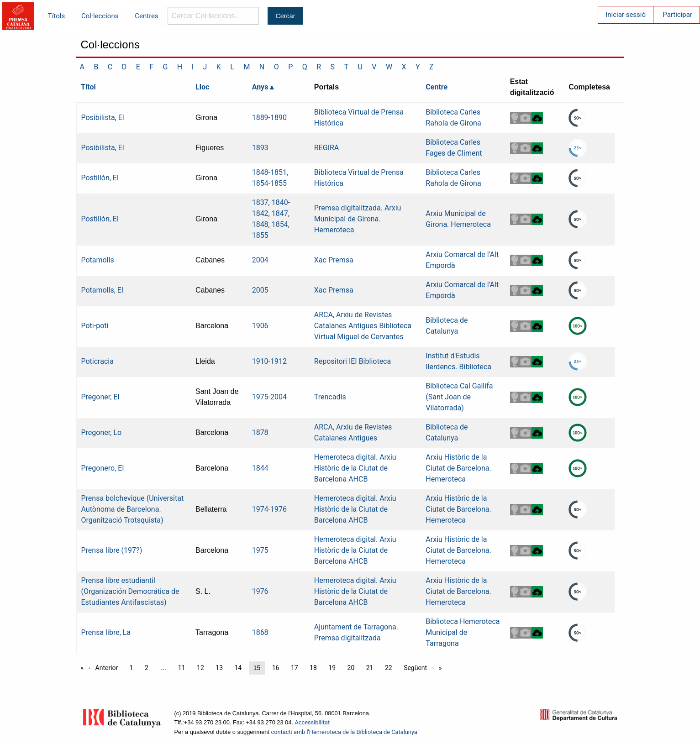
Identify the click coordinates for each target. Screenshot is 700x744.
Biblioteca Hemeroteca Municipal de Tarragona (463, 632)
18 (313, 668)
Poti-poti (95, 326)
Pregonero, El (103, 468)
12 (200, 668)
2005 (260, 290)
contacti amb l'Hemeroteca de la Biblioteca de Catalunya (344, 732)
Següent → (419, 668)
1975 (260, 550)
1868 (260, 632)
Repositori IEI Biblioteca (353, 361)
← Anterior (103, 668)
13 (219, 668)
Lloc (202, 87)
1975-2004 (269, 397)
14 (238, 668)
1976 (260, 591)
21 (370, 668)
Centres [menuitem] (147, 16)
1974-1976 (269, 509)
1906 (260, 326)
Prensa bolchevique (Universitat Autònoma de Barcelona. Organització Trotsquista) (133, 509)
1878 (260, 432)
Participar (677, 15)
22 (389, 668)
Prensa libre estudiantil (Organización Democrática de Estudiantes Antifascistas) (130, 591)
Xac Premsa (334, 260)
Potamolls (98, 260)
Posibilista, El (103, 118)
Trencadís (330, 397)
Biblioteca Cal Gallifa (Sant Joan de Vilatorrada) (459, 397)
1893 (260, 148)
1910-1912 (269, 361)
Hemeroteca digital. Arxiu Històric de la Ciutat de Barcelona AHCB (355, 468)
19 (332, 668)
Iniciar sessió (626, 15)
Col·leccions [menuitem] (100, 16)
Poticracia (97, 361)
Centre (437, 87)
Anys (260, 87)
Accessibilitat (312, 722)
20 (351, 668)
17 (295, 668)
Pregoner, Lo (102, 432)
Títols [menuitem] (56, 16)
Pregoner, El (100, 397)
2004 (260, 260)
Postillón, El (100, 178)
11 (182, 668)
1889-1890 (269, 118)
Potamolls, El (102, 290)
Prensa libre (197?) (112, 550)
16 (276, 668)
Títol (88, 87)
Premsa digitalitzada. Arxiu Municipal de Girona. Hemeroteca (358, 219)
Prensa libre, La (106, 632)
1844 (260, 468)
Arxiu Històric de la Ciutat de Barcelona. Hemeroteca (458, 468)
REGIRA (327, 148)
